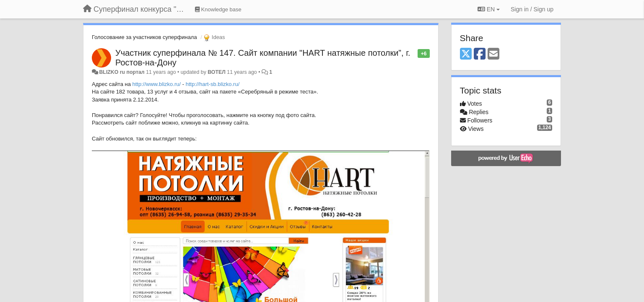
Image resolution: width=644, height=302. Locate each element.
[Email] (493, 54)
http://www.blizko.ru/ (157, 84)
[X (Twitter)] (466, 54)
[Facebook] (480, 54)
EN (489, 9)
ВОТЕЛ (217, 72)
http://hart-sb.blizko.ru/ (213, 84)
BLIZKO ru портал (122, 72)
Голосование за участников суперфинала (144, 37)
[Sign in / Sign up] (532, 9)
